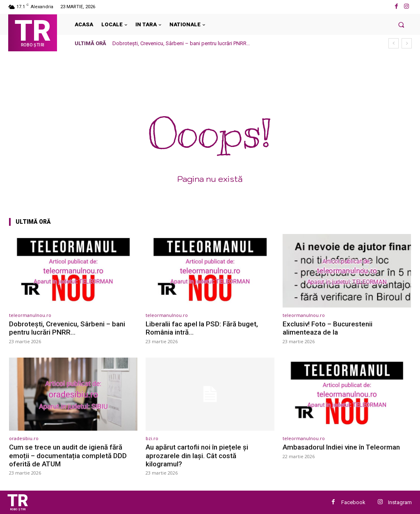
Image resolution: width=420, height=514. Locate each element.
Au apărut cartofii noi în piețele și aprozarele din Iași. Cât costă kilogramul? (197, 455)
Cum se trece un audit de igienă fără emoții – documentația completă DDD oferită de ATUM (68, 455)
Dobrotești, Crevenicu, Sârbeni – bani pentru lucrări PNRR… (181, 43)
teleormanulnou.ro (30, 315)
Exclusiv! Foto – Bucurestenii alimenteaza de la (328, 328)
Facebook (353, 502)
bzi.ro (152, 438)
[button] (401, 24)
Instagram (400, 502)
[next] (407, 43)
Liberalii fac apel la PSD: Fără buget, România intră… (202, 328)
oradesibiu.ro (24, 438)
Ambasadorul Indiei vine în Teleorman (341, 447)
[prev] (394, 43)
